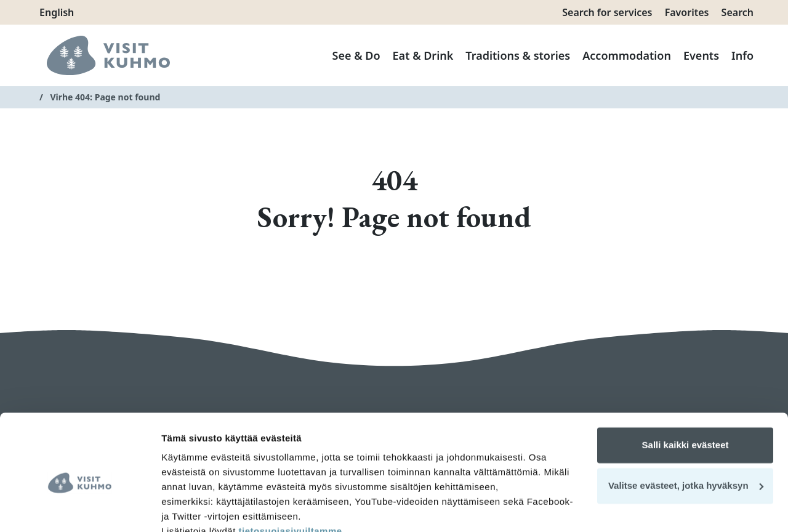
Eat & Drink (423, 55)
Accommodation (627, 55)
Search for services (607, 12)
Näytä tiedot (188, 508)
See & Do (356, 55)
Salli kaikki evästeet (685, 388)
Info (742, 55)
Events (701, 55)
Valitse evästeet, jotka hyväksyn (686, 428)
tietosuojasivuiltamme (289, 474)
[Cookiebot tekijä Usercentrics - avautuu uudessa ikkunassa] (80, 508)
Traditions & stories (518, 55)
